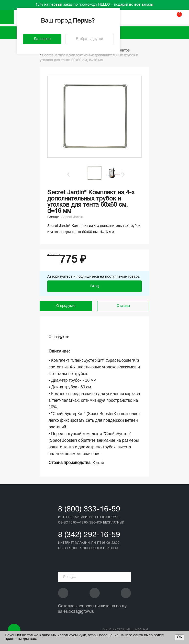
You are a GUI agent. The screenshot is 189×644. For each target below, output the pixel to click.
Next (124, 173)
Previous (66, 173)
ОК (180, 637)
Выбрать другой (90, 39)
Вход (94, 286)
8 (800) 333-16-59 (89, 510)
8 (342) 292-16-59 (89, 535)
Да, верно (42, 39)
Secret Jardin (72, 217)
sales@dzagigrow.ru (76, 612)
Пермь (84, 21)
